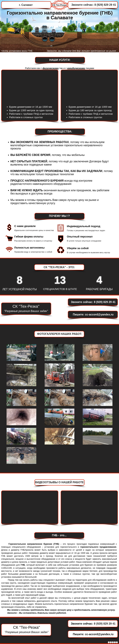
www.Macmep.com (22, 639)
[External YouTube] (89, 86)
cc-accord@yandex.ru (99, 314)
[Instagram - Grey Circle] (117, 642)
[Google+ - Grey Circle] (113, 642)
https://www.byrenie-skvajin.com (31, 642)
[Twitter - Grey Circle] (111, 642)
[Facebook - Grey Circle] (109, 642)
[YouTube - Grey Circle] (115, 642)
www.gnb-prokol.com (22, 640)
